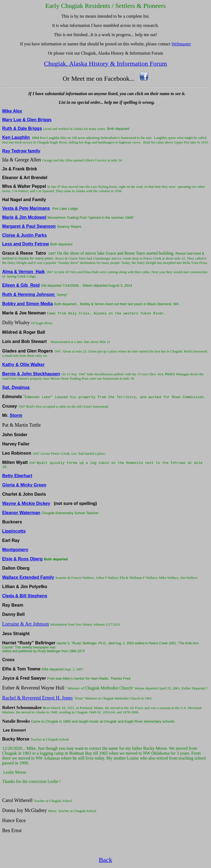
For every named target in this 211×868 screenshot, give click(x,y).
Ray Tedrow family (21, 151)
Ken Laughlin (16, 137)
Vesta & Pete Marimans (26, 208)
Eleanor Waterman (21, 513)
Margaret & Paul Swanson (29, 226)
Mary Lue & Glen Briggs (27, 120)
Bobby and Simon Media (27, 304)
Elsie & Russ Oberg (22, 559)
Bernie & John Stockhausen (31, 374)
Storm (16, 415)
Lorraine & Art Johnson (25, 624)
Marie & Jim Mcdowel (24, 217)
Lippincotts (14, 531)
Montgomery (15, 550)
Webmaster (181, 44)
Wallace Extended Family (28, 577)
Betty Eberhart (17, 476)
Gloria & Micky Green (24, 485)
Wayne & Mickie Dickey (26, 503)
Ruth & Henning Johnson (28, 294)
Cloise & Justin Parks (25, 235)
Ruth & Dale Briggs (22, 128)
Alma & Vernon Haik (24, 272)
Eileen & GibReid (21, 285)
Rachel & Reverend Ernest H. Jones (37, 698)
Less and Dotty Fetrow (26, 244)
